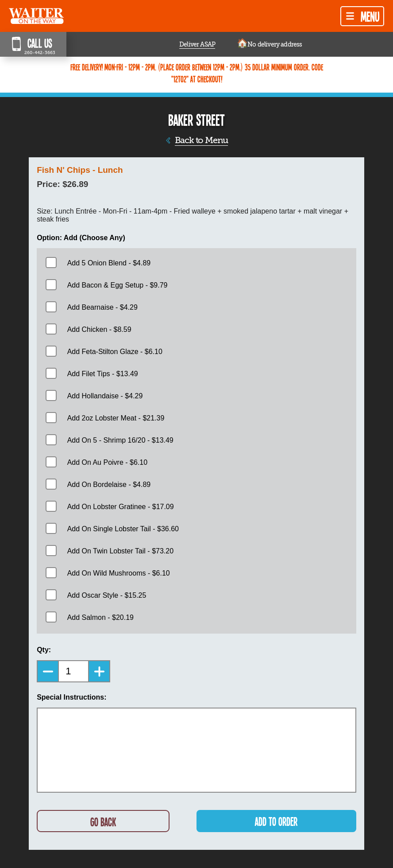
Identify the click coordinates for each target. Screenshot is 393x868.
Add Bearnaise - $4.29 (102, 307)
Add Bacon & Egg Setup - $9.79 (118, 285)
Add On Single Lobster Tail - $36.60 (123, 529)
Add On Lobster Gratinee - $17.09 (121, 507)
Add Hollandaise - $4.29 (105, 396)
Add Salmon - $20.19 (100, 617)
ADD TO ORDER (276, 821)
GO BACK (103, 822)
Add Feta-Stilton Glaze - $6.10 (115, 352)
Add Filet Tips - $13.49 (103, 374)
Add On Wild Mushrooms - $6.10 (119, 573)
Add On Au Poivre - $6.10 (107, 462)
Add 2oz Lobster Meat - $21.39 (116, 418)
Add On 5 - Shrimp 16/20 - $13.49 (120, 440)
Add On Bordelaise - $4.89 (109, 485)
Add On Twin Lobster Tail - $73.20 (120, 551)
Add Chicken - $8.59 (99, 329)
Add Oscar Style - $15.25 (107, 595)
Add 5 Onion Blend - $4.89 (109, 263)
